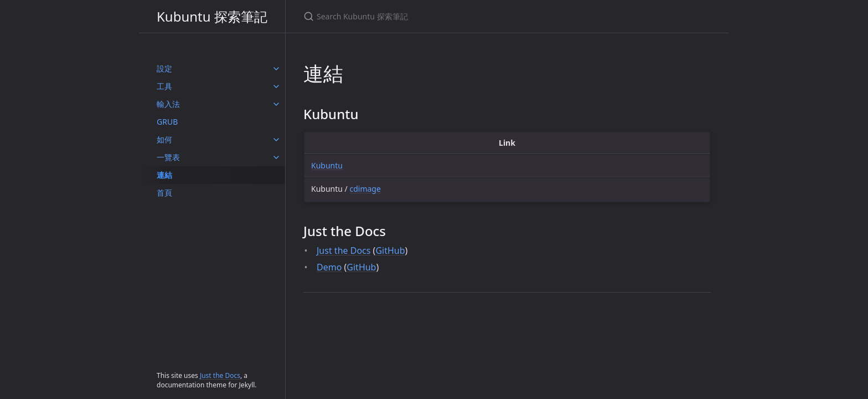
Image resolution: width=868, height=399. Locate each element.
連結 (164, 175)
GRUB (167, 122)
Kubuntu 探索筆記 (212, 16)
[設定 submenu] (276, 69)
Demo (329, 267)
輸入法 (168, 104)
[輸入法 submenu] (276, 104)
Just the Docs (220, 375)
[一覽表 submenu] (276, 157)
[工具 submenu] (276, 86)
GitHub (390, 250)
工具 (164, 86)
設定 (164, 68)
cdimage (365, 189)
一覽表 (168, 157)
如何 (164, 139)
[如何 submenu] (276, 140)
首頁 (164, 193)
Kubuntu (327, 165)
